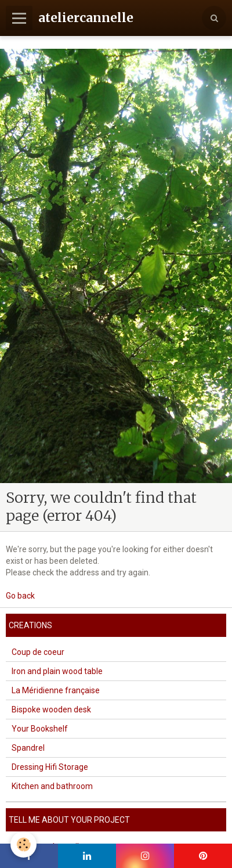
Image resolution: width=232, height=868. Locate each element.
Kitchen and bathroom (52, 786)
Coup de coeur (38, 652)
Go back (20, 596)
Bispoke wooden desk (51, 709)
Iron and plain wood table (57, 671)
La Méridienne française (56, 690)
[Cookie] (23, 844)
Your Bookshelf (40, 729)
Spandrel (28, 748)
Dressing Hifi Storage (50, 767)
